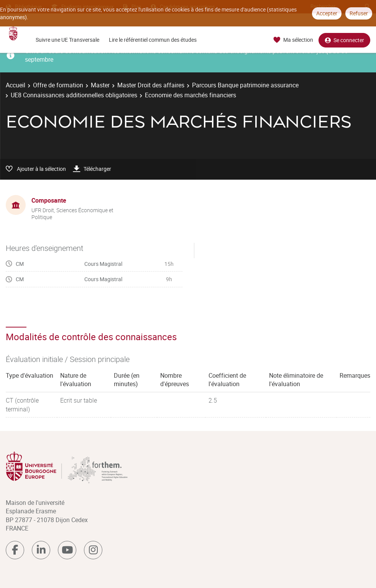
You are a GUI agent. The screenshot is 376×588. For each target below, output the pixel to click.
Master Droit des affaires (151, 85)
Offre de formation (58, 85)
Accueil (16, 85)
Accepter (327, 13)
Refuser (359, 13)
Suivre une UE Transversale (67, 40)
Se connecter (344, 40)
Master (100, 85)
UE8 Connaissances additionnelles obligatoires (74, 95)
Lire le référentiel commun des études (153, 40)
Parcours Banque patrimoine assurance (245, 85)
